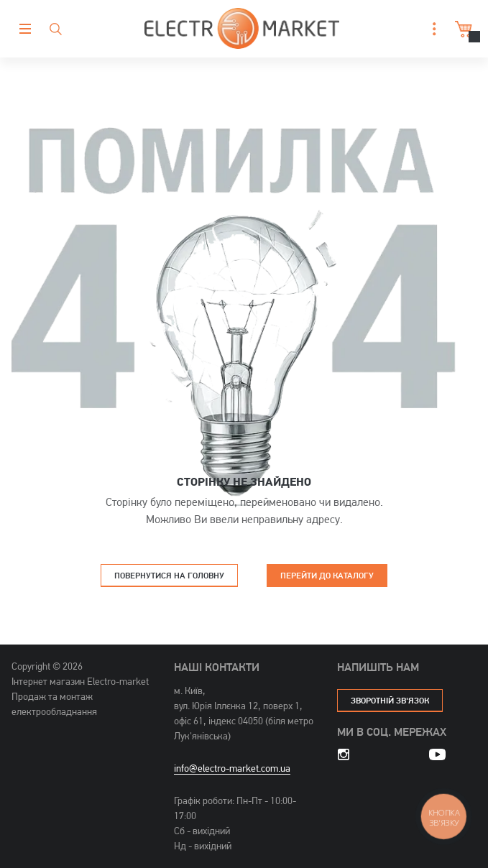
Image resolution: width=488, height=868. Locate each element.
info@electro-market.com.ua (232, 768)
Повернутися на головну (169, 575)
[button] (431, 29)
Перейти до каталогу (327, 575)
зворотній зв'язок (390, 700)
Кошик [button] (462, 29)
